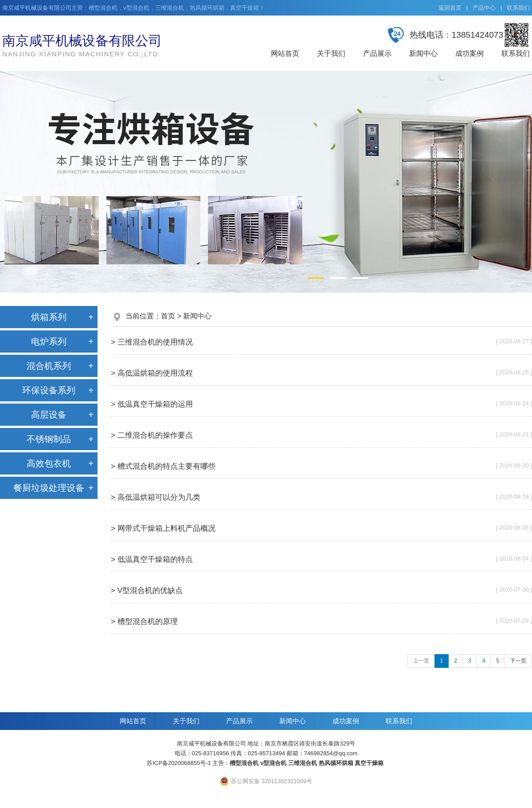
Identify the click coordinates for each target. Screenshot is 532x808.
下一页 (518, 661)
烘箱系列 (49, 317)
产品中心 (484, 8)
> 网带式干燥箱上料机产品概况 (163, 528)
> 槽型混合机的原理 (144, 622)
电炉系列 (49, 341)
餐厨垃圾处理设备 (49, 488)
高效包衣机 (49, 463)
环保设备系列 (49, 390)
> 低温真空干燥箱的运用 (152, 404)
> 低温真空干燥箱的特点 (152, 559)
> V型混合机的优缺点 (147, 590)
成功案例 (469, 53)
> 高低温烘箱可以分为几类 (156, 497)
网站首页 (285, 53)
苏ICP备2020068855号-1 (179, 763)
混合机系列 (49, 366)
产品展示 (377, 53)
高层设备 (49, 415)
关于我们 (331, 53)
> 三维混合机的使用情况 (152, 342)
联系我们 (518, 8)
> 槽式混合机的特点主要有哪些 (163, 466)
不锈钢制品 (49, 439)
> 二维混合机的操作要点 (152, 435)
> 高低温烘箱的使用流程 (152, 373)
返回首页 (450, 8)
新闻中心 (423, 53)
